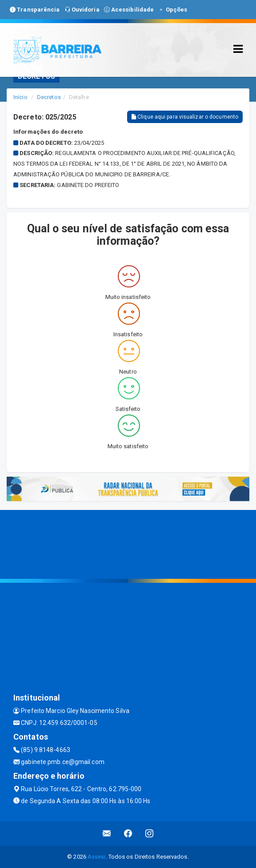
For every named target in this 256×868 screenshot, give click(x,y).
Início (20, 97)
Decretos (49, 97)
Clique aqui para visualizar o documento (185, 117)
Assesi (97, 857)
